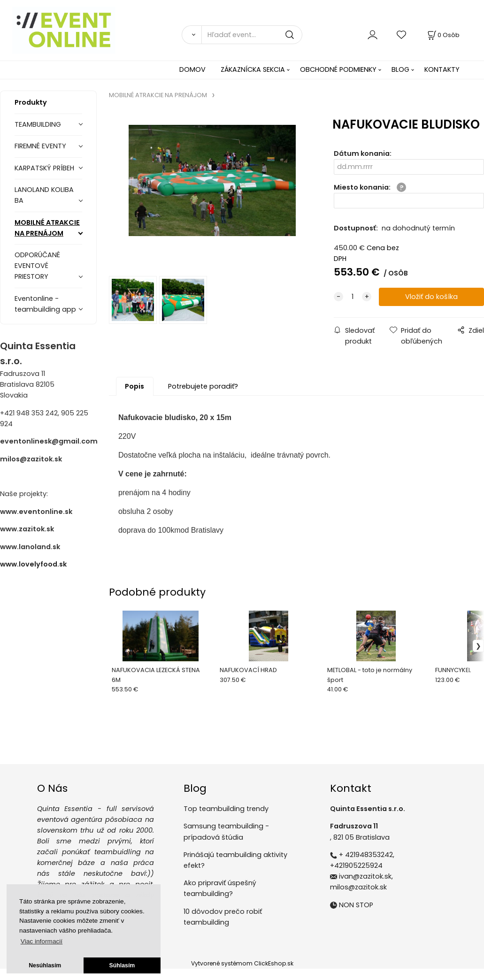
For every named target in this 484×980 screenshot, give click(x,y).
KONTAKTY (442, 69)
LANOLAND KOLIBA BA (44, 195)
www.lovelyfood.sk (33, 564)
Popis (134, 386)
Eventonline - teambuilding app (45, 304)
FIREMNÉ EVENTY (40, 146)
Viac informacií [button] (42, 941)
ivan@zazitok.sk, (366, 876)
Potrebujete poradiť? (203, 386)
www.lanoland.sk (30, 547)
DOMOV (192, 69)
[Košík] (443, 35)
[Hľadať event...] (252, 35)
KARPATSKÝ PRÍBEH (44, 168)
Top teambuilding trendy (226, 809)
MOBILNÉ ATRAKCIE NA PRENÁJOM (47, 228)
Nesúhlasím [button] (45, 965)
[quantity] (353, 297)
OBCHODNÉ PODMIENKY (338, 69)
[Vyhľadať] (192, 35)
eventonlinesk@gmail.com (49, 441)
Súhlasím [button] (122, 965)
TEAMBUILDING (38, 124)
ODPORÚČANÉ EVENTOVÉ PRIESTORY (37, 266)
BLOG (400, 69)
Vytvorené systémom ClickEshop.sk (242, 963)
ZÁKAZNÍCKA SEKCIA (253, 69)
